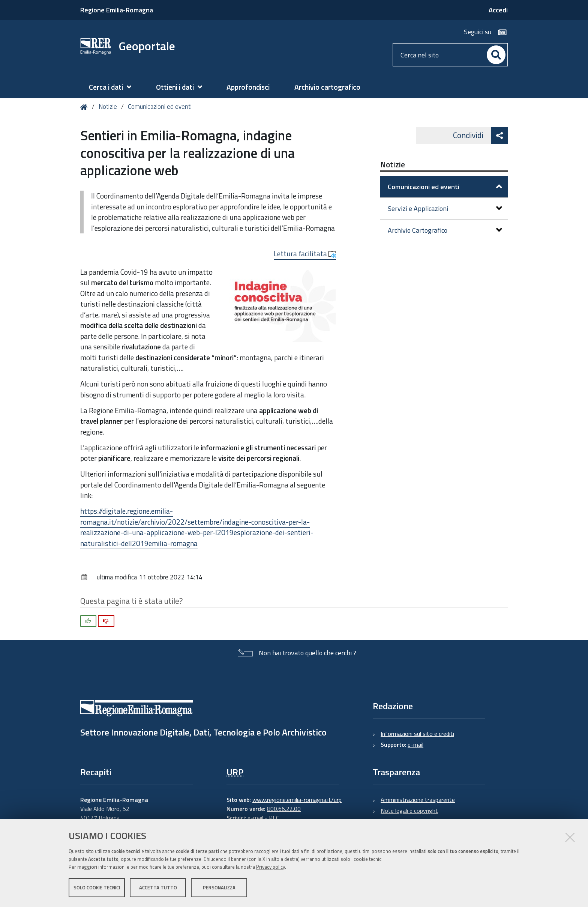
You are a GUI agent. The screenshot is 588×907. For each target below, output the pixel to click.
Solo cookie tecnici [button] (97, 887)
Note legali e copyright (409, 811)
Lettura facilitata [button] (305, 254)
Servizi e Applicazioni (445, 208)
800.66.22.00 (284, 809)
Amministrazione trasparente (418, 800)
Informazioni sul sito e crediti (417, 734)
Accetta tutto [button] (158, 887)
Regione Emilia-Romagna (117, 10)
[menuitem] (114, 87)
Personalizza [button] (219, 887)
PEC (274, 818)
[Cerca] (496, 55)
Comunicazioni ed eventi (160, 107)
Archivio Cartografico (445, 230)
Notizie (108, 107)
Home (85, 107)
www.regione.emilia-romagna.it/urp (297, 800)
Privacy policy (271, 867)
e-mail (415, 745)
